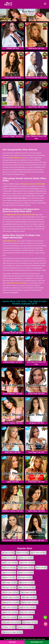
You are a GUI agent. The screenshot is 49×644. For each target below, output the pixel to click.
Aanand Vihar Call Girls (10, 612)
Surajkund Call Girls (9, 558)
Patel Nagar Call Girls (9, 582)
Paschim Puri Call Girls (25, 573)
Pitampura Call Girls (9, 568)
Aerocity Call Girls (8, 553)
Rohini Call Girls (41, 568)
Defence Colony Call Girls (13, 511)
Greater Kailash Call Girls (13, 423)
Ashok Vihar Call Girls (27, 563)
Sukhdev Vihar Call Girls (13, 333)
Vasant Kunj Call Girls (36, 333)
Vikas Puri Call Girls (9, 573)
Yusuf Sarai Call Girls (13, 78)
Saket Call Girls (13, 482)
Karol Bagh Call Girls (30, 622)
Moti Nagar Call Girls (25, 577)
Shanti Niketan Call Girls (13, 394)
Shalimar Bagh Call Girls (29, 602)
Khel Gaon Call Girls (13, 452)
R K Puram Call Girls (36, 540)
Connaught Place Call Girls (11, 622)
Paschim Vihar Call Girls (10, 592)
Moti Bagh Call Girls (36, 452)
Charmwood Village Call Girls (12, 632)
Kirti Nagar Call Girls (9, 587)
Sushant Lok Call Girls (25, 558)
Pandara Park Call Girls (25, 627)
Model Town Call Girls (10, 563)
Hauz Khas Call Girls (36, 107)
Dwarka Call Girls (22, 553)
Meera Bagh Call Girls (28, 592)
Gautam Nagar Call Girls (13, 136)
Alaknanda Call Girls (36, 48)
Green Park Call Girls (36, 394)
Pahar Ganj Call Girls (25, 617)
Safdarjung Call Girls (13, 107)
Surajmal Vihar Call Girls (27, 607)
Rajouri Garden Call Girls (26, 587)
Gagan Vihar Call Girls (9, 607)
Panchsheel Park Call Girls (13, 540)
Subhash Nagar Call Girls (11, 597)
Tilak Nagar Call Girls (29, 597)
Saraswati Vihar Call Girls (10, 602)
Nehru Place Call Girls (38, 553)
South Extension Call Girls (36, 78)
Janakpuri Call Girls (9, 577)
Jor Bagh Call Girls (8, 627)
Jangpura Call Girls (36, 423)
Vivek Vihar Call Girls (27, 612)
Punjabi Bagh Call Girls (26, 568)
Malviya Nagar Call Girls (13, 362)
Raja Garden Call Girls (26, 582)
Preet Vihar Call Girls (9, 617)
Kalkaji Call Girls (13, 48)
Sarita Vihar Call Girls (36, 511)
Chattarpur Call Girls (36, 482)
